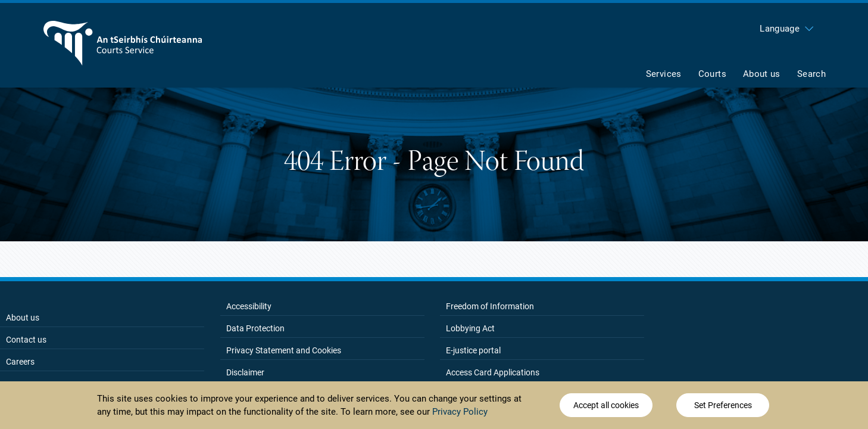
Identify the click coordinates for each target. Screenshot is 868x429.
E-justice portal (473, 350)
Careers (20, 362)
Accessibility (249, 306)
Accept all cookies (606, 405)
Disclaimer (245, 372)
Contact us (26, 340)
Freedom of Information (490, 306)
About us (23, 318)
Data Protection (255, 328)
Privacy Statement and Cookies (284, 350)
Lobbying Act (470, 328)
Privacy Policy (460, 412)
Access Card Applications (493, 372)
